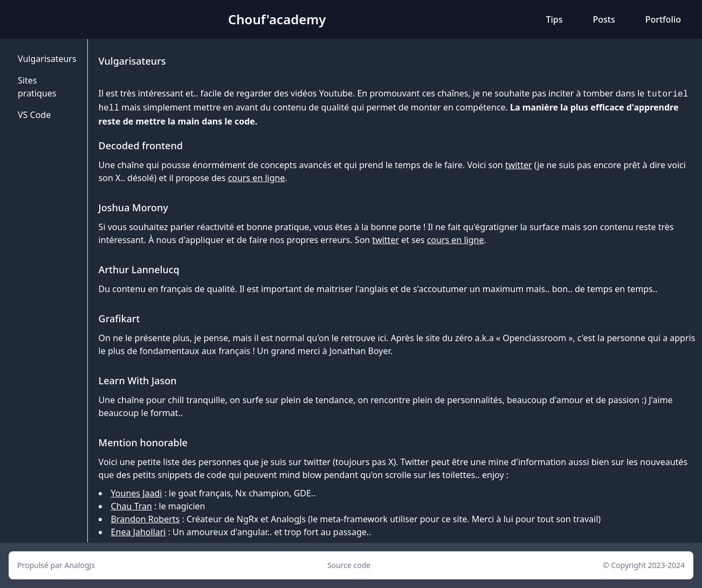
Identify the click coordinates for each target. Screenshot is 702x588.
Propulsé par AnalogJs (56, 565)
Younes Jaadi (137, 493)
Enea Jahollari (139, 532)
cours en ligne (257, 178)
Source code (349, 565)
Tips (554, 19)
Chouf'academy (277, 19)
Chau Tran (132, 506)
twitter (519, 165)
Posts (604, 19)
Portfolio (663, 19)
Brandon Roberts (146, 519)
